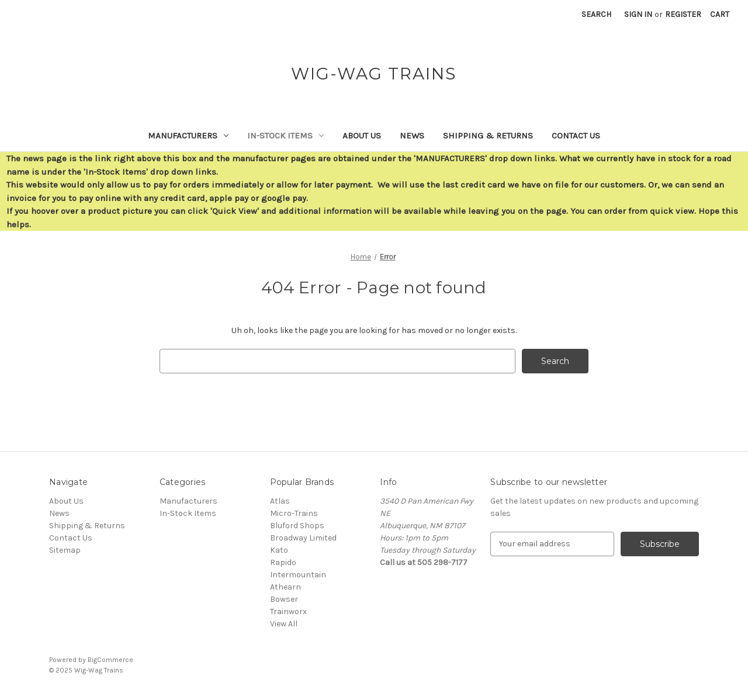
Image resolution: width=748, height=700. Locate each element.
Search (596, 14)
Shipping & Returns (488, 136)
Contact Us (576, 136)
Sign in (638, 14)
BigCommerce (110, 660)
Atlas (280, 501)
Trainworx (288, 611)
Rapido (283, 562)
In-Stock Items (285, 136)
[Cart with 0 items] (720, 14)
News (412, 136)
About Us (362, 136)
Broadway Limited (303, 538)
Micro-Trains (294, 513)
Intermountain (298, 575)
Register (683, 14)
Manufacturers (188, 136)
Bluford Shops (297, 526)
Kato (279, 550)
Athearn (285, 587)
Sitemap (65, 550)
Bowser (284, 599)
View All (284, 624)
